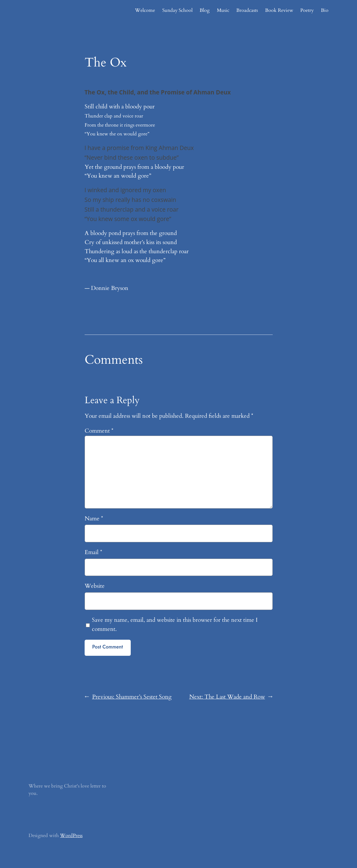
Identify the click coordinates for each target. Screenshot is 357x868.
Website (95, 586)
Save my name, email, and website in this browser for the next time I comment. (175, 625)
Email (93, 552)
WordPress (71, 836)
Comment (99, 431)
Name (94, 519)
